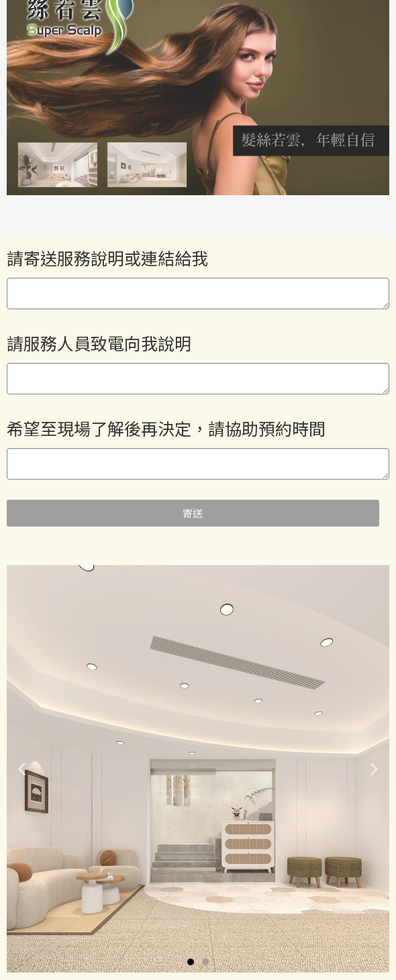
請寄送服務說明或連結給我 (107, 258)
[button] (191, 962)
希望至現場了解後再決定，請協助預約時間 (166, 428)
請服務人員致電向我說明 (99, 343)
